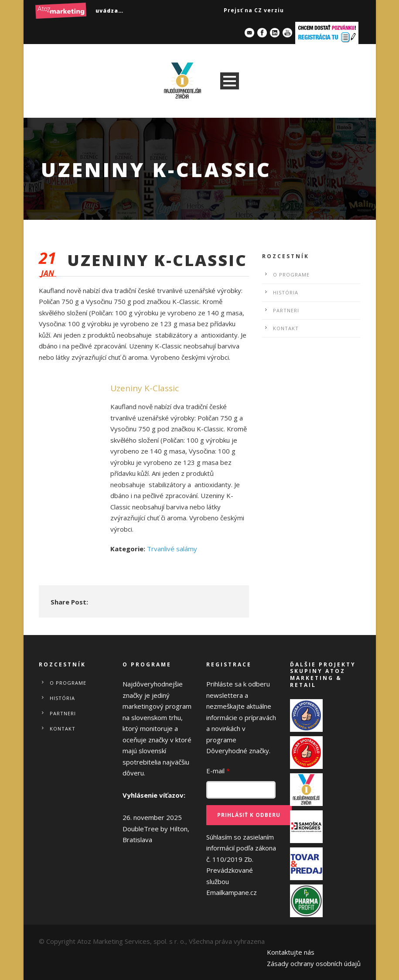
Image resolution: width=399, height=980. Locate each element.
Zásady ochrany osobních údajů (314, 963)
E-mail (218, 771)
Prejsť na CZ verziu (254, 10)
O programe (291, 275)
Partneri (286, 310)
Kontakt (286, 328)
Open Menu (230, 81)
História (286, 292)
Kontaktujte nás (291, 952)
